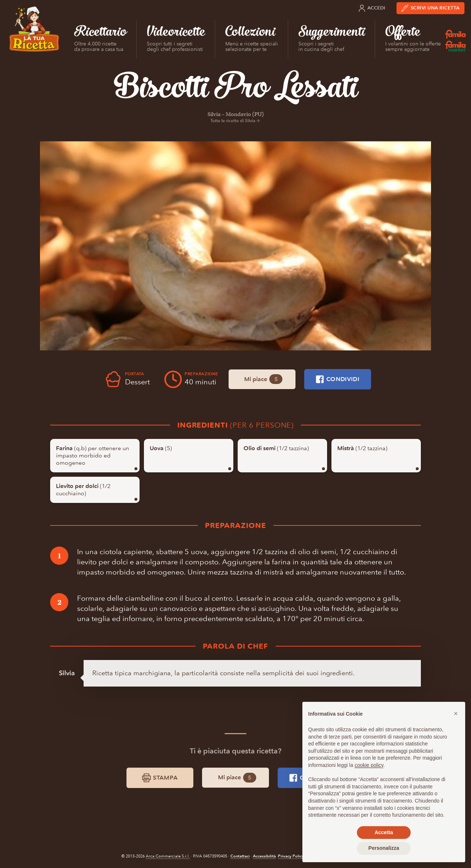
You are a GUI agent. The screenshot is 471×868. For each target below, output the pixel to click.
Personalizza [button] (384, 848)
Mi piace (263, 379)
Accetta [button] (384, 832)
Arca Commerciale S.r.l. (168, 856)
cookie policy (369, 765)
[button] (456, 713)
